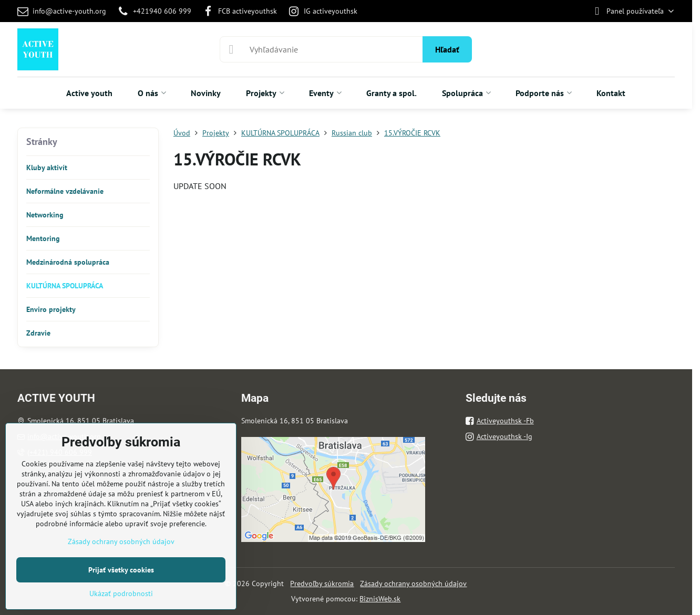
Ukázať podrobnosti (121, 593)
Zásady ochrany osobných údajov (413, 583)
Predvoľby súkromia (322, 583)
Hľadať (447, 49)
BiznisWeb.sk (380, 599)
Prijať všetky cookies (121, 570)
